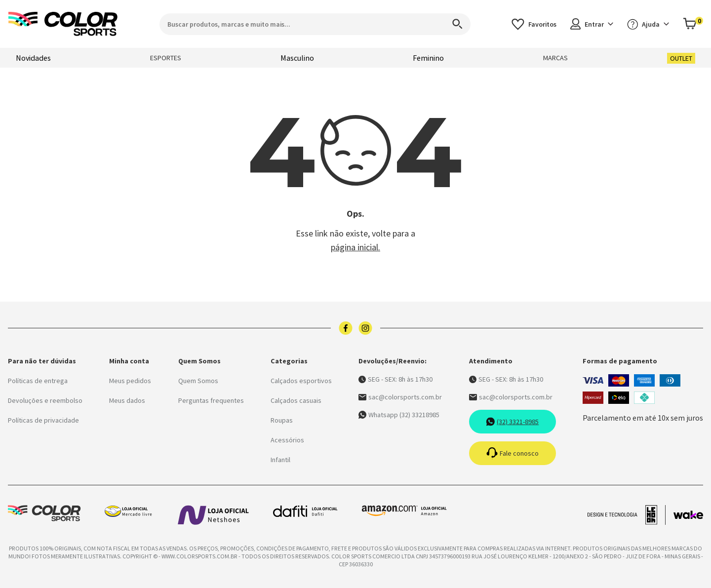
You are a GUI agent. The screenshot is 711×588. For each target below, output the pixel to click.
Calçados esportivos (301, 381)
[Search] (453, 24)
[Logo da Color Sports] (63, 24)
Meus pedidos (130, 381)
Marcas (555, 58)
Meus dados (127, 400)
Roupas (282, 420)
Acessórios (287, 440)
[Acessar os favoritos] (534, 24)
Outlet (681, 58)
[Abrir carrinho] (693, 24)
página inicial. (355, 247)
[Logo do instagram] (365, 328)
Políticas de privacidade (43, 420)
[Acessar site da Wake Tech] (688, 515)
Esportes (166, 58)
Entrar (592, 24)
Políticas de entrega (38, 381)
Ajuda (648, 24)
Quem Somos (198, 381)
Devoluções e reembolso (45, 400)
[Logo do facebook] (346, 328)
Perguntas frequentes (211, 400)
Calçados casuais (296, 400)
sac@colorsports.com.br (400, 397)
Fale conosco (513, 453)
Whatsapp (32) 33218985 (399, 415)
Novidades (33, 58)
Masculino (297, 58)
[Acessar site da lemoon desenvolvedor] (627, 515)
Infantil (280, 460)
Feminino (428, 58)
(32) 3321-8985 (512, 422)
